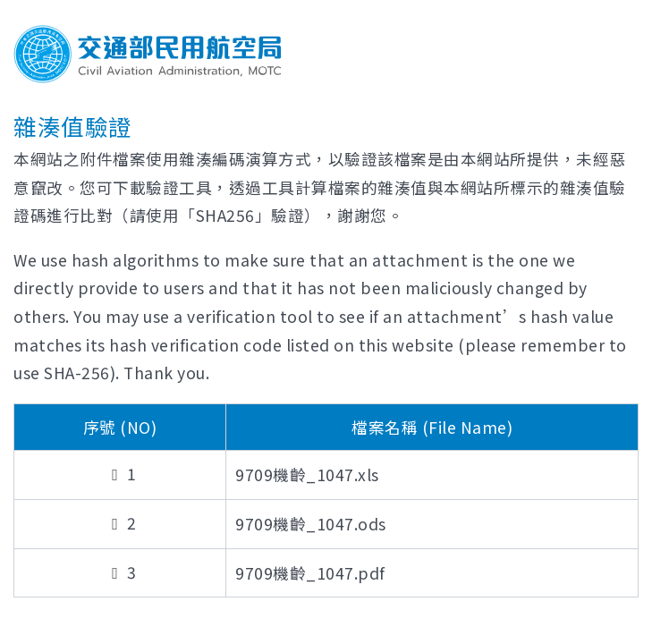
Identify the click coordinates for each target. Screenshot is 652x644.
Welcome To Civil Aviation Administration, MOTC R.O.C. (148, 54)
